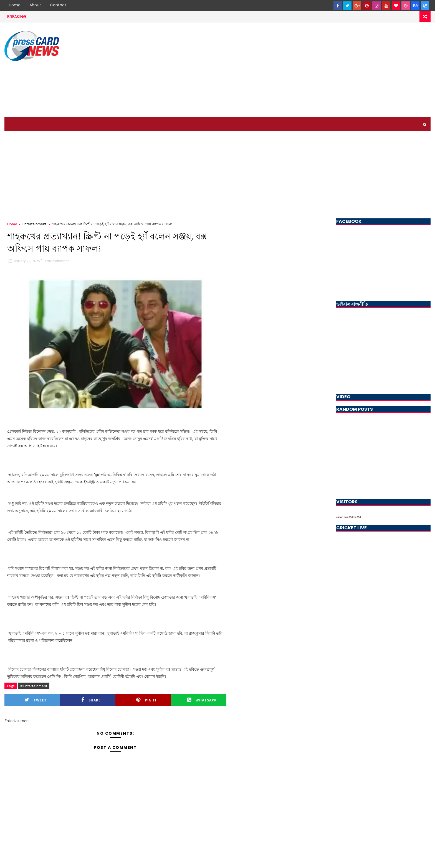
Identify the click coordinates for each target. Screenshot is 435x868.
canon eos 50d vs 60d (348, 517)
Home (15, 5)
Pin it (146, 700)
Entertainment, (57, 261)
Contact (58, 5)
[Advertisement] (329, 70)
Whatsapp (202, 700)
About (35, 5)
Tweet (36, 700)
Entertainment (34, 224)
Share (91, 700)
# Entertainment (34, 686)
